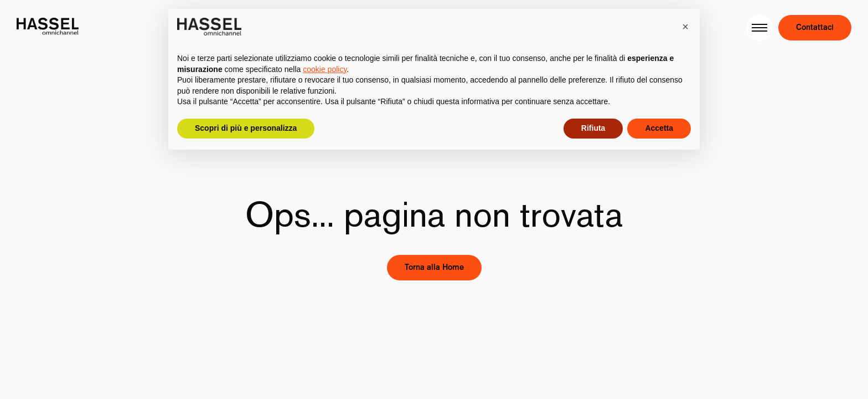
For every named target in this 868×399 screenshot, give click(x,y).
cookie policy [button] (325, 69)
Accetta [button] (659, 128)
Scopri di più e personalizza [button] (246, 128)
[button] (685, 27)
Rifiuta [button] (593, 128)
